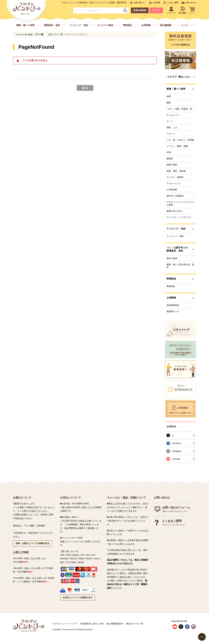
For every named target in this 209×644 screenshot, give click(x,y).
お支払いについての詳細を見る (78, 597)
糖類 (169, 103)
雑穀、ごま (172, 128)
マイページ (71, 35)
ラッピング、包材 (175, 236)
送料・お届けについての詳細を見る (33, 543)
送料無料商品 (173, 305)
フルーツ (171, 134)
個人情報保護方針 (115, 624)
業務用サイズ (173, 312)
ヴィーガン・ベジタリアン (179, 217)
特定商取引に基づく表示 (92, 624)
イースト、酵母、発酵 (177, 146)
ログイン (156, 10)
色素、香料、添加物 (176, 171)
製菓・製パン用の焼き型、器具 (180, 266)
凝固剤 (170, 159)
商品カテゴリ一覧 (135, 624)
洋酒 (169, 152)
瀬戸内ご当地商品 (175, 196)
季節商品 (171, 286)
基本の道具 (172, 258)
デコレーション (174, 183)
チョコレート (173, 115)
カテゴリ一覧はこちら (179, 77)
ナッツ (170, 121)
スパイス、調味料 (175, 177)
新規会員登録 (140, 10)
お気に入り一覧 (55, 35)
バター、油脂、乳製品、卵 (179, 109)
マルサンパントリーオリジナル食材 (180, 204)
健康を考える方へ (175, 211)
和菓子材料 (172, 165)
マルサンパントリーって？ (65, 624)
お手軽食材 (172, 190)
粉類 (169, 96)
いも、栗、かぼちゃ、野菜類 (180, 140)
